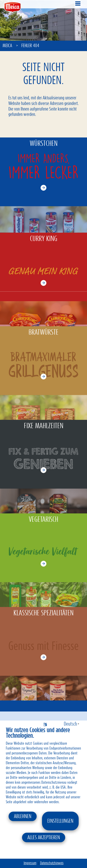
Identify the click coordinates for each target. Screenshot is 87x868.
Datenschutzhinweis (52, 863)
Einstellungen (60, 821)
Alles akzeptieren (44, 838)
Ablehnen (23, 816)
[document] (43, 769)
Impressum (30, 863)
